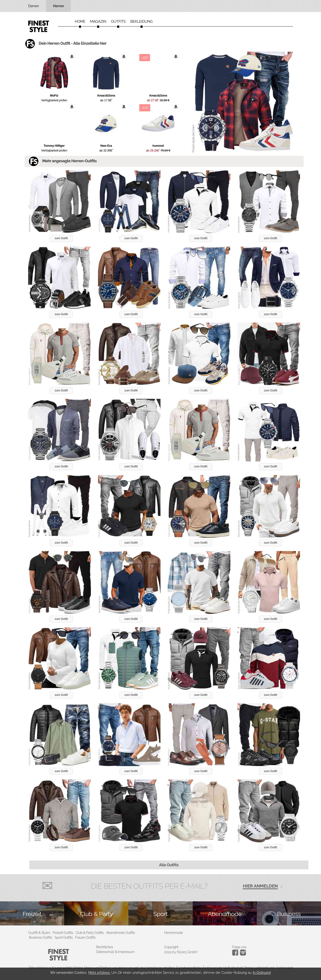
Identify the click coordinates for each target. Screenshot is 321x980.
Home (80, 22)
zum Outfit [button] (61, 238)
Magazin (98, 22)
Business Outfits (41, 937)
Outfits (118, 22)
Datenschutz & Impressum (115, 952)
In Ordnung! (262, 973)
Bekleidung (142, 22)
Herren (59, 6)
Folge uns (239, 947)
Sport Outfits (64, 937)
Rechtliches (105, 947)
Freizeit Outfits (63, 933)
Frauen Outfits (85, 937)
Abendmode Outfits (121, 933)
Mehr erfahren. (99, 973)
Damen (34, 6)
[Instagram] (236, 954)
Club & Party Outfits (90, 933)
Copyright (171, 947)
